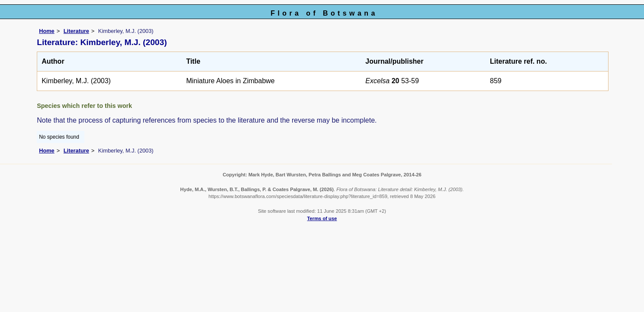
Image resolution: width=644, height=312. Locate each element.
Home (47, 31)
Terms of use (322, 218)
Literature (76, 31)
